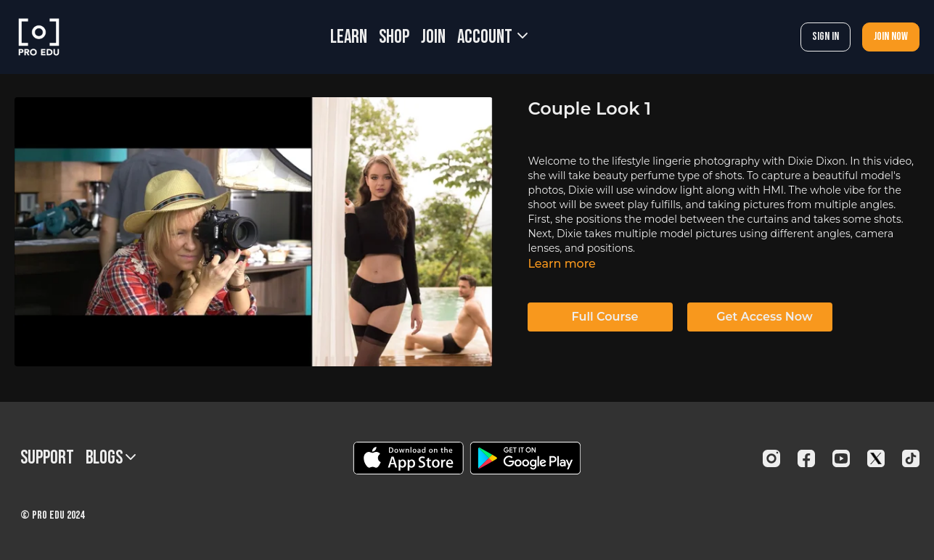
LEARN (349, 37)
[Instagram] (771, 458)
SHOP (394, 37)
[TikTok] (911, 458)
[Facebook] (806, 458)
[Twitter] (876, 458)
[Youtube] (841, 458)
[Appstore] (408, 458)
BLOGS (111, 458)
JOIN (433, 37)
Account (492, 37)
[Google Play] (525, 458)
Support (47, 458)
